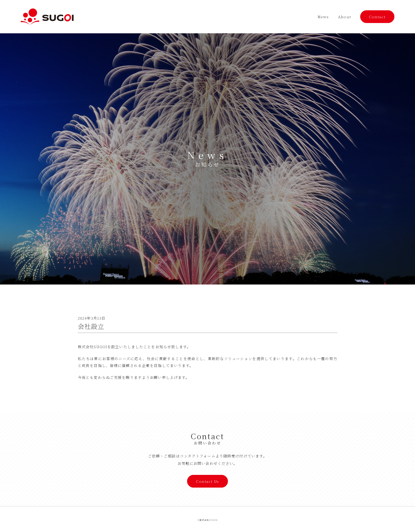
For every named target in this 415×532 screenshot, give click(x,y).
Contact (377, 17)
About (344, 17)
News (323, 17)
